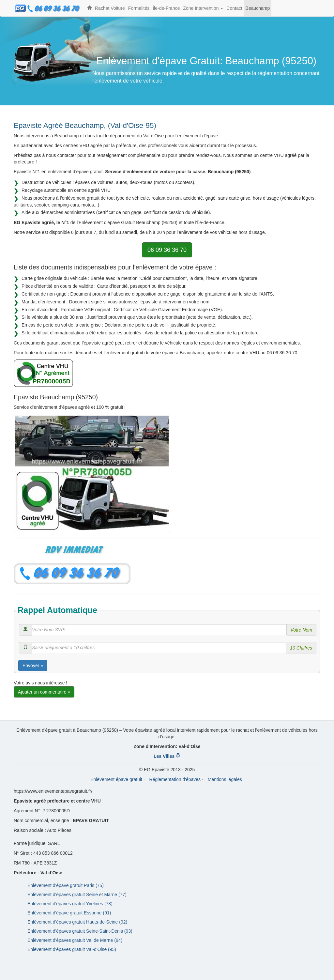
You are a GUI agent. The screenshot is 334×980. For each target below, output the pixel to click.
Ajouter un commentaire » (44, 692)
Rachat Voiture (110, 8)
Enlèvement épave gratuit (116, 779)
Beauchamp (258, 8)
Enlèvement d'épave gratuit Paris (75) (66, 885)
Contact (234, 8)
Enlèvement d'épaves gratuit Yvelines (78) (70, 904)
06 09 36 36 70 (167, 250)
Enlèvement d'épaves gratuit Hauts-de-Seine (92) (77, 922)
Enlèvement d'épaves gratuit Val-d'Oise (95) (72, 949)
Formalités (139, 8)
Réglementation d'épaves (175, 779)
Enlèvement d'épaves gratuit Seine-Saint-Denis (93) (80, 931)
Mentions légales (225, 779)
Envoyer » (33, 666)
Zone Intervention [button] (204, 11)
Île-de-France (166, 8)
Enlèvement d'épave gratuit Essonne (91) (69, 913)
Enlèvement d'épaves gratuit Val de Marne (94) (75, 940)
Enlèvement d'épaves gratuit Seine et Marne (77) (77, 895)
